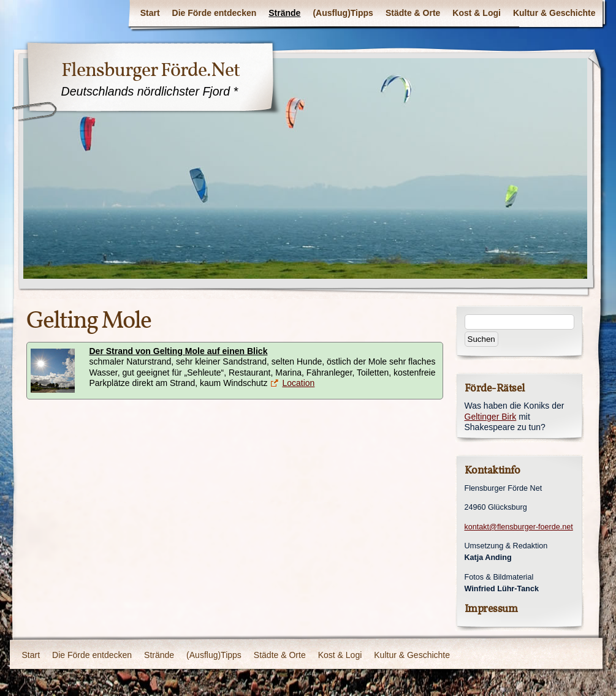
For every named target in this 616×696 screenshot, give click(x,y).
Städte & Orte (413, 13)
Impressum (491, 609)
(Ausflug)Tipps (343, 13)
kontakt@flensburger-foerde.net (519, 527)
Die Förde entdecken (215, 13)
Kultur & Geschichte (554, 13)
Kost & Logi (477, 13)
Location (298, 383)
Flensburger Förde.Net (150, 70)
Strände (284, 13)
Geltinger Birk (491, 417)
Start (150, 13)
